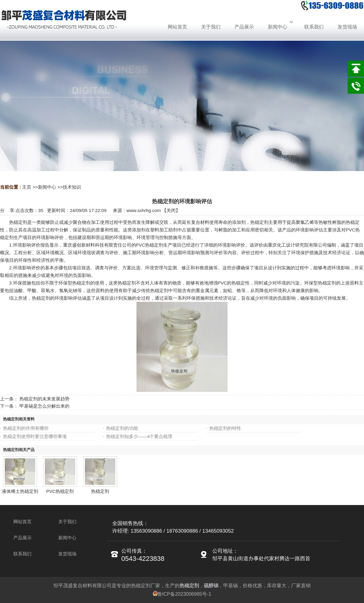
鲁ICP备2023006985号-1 (182, 594)
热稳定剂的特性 (225, 428)
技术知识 (72, 187)
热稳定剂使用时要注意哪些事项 (35, 436)
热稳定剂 (100, 491)
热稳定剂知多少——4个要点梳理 (139, 436)
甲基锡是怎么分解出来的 (44, 406)
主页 (27, 187)
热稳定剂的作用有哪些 (26, 428)
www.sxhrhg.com (144, 210)
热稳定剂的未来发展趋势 (44, 399)
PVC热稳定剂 (60, 491)
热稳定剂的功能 (122, 428)
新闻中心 (47, 187)
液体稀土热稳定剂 (20, 491)
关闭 (171, 210)
